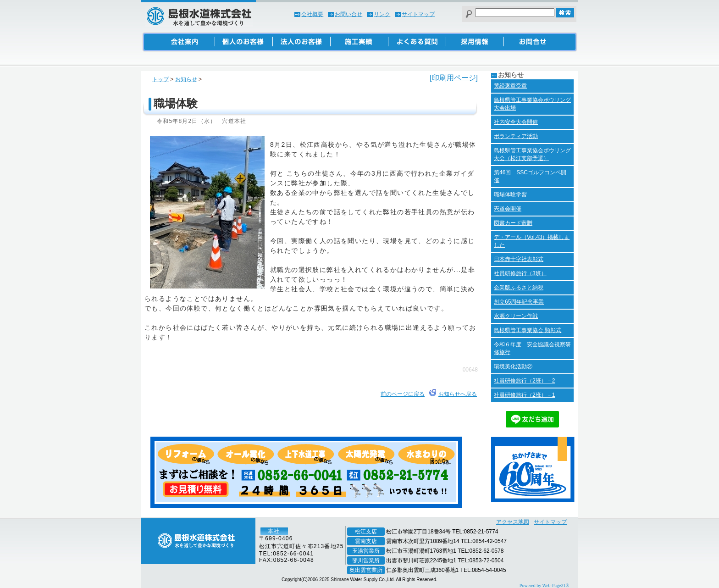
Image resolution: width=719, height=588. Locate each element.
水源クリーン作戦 (516, 316)
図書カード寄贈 (513, 223)
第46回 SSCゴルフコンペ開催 (530, 176)
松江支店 (366, 532)
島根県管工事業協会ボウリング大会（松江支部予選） (532, 154)
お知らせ (186, 79)
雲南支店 (366, 541)
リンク (382, 14)
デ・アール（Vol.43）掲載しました (532, 241)
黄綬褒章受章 (510, 86)
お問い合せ (348, 14)
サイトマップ (418, 14)
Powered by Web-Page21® (544, 585)
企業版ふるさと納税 (519, 288)
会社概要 (312, 14)
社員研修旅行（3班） (520, 273)
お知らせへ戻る (458, 394)
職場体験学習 (510, 194)
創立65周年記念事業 (519, 302)
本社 (274, 531)
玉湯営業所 (366, 551)
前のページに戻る (403, 394)
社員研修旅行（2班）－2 (524, 381)
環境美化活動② (513, 366)
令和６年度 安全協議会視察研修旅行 (532, 348)
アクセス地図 (513, 522)
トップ (160, 79)
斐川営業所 (366, 560)
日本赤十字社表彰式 (519, 259)
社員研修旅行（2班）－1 (524, 395)
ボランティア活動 (516, 136)
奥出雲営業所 (366, 570)
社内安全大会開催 (516, 122)
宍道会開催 (508, 209)
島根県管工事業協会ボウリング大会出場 (532, 104)
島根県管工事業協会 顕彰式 (528, 330)
